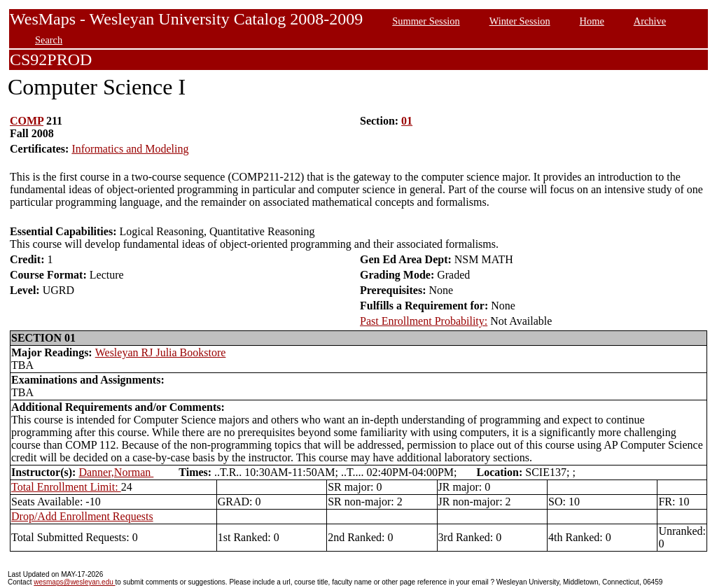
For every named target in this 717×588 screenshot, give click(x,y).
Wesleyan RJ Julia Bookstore (161, 352)
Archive (650, 21)
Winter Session (520, 21)
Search (49, 40)
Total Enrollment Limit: (66, 487)
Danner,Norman (116, 472)
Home (592, 21)
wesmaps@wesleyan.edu (74, 582)
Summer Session (426, 21)
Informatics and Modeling (130, 149)
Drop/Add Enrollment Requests (82, 516)
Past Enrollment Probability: (424, 321)
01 (407, 121)
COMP (27, 121)
